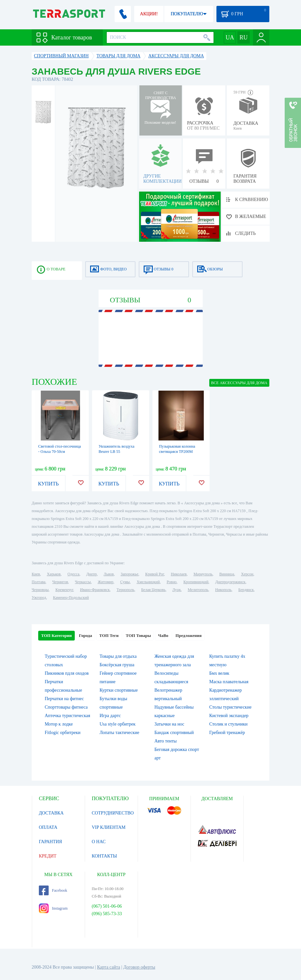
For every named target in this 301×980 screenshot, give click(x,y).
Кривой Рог (155, 574)
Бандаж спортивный (174, 733)
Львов (109, 574)
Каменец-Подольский (71, 598)
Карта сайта (109, 967)
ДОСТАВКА (51, 813)
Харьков (54, 574)
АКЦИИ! (149, 14)
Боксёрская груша (117, 665)
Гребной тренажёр (227, 733)
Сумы (125, 582)
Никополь (223, 590)
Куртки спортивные (119, 690)
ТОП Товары (138, 635)
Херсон (247, 574)
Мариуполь (203, 574)
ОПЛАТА (48, 827)
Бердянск (246, 590)
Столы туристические (230, 707)
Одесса (73, 574)
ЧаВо (163, 635)
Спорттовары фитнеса (66, 707)
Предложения (189, 635)
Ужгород (39, 598)
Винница (227, 574)
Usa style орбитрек (118, 724)
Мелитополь (198, 590)
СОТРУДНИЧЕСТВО (113, 813)
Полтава (39, 582)
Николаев (179, 574)
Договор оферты (139, 967)
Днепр (91, 574)
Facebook (53, 890)
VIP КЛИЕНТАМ (109, 827)
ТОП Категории (56, 635)
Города (86, 635)
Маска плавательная (229, 682)
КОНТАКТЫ (104, 856)
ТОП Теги (109, 635)
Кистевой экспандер (229, 716)
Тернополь (125, 590)
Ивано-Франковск (95, 590)
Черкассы (83, 582)
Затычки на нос (169, 724)
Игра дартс (110, 716)
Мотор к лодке (59, 724)
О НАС (99, 842)
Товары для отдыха (118, 656)
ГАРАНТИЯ (50, 842)
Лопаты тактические (119, 733)
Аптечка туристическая (67, 716)
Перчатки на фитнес (64, 699)
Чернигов (60, 582)
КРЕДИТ (48, 856)
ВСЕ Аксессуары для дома (239, 383)
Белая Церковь (153, 590)
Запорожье (129, 574)
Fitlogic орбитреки (63, 733)
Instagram (53, 908)
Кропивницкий (196, 582)
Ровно (171, 582)
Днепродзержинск (230, 582)
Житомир (105, 582)
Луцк (177, 590)
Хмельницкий (148, 582)
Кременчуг (64, 590)
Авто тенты (166, 741)
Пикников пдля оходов (67, 673)
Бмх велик (219, 673)
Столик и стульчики (228, 724)
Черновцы (40, 590)
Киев (36, 574)
